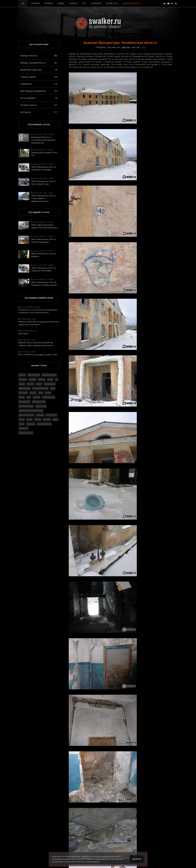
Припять (33, 393)
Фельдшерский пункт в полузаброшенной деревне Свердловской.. (43, 140)
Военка (22, 384)
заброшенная (41, 406)
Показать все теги (26, 433)
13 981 (136, 47)
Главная (36, 3)
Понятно (137, 859)
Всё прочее (39, 112)
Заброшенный (24, 388)
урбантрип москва (44, 424)
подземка (47, 419)
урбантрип (31, 424)
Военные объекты (39, 56)
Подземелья (39, 84)
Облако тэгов (39, 365)
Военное (30, 384)
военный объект (39, 402)
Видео (61, 3)
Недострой (23, 393)
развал (55, 419)
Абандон (42, 379)
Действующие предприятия (39, 91)
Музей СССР (112, 3)
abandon (22, 375)
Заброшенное (50, 384)
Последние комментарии (39, 298)
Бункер (50, 379)
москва (29, 419)
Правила (49, 3)
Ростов (22, 397)
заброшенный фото (26, 415)
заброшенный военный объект (31, 411)
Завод (53, 388)
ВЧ (57, 379)
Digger (126, 47)
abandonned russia (49, 375)
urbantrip (32, 379)
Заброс (39, 384)
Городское (101, 47)
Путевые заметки (39, 105)
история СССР (51, 415)
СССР (29, 397)
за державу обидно (26, 406)
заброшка (40, 415)
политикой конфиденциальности (98, 859)
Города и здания (39, 77)
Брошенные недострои (39, 70)
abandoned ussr (34, 375)
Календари (96, 3)
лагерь (22, 419)
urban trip (23, 379)
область (38, 419)
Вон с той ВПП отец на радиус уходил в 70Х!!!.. (38, 355)
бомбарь (37, 397)
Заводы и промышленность (39, 63)
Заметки (73, 3)
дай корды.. (23, 333)
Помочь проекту (131, 3)
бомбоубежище (49, 397)
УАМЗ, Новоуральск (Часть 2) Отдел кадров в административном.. (44, 198)
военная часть (24, 402)
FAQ (84, 3)
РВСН (41, 393)
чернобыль (23, 428)
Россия (48, 393)
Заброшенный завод (40, 388)
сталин (22, 424)
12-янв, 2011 (114, 47)
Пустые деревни (39, 98)
